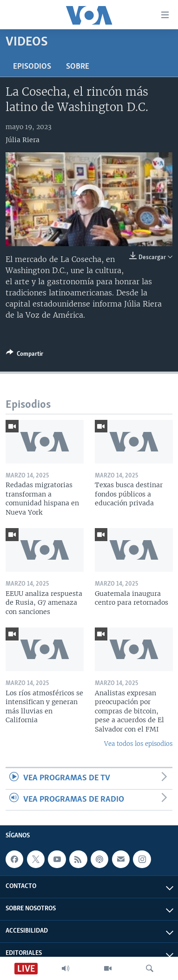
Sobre (78, 67)
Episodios (32, 67)
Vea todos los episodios (138, 744)
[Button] (25, 355)
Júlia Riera (23, 140)
